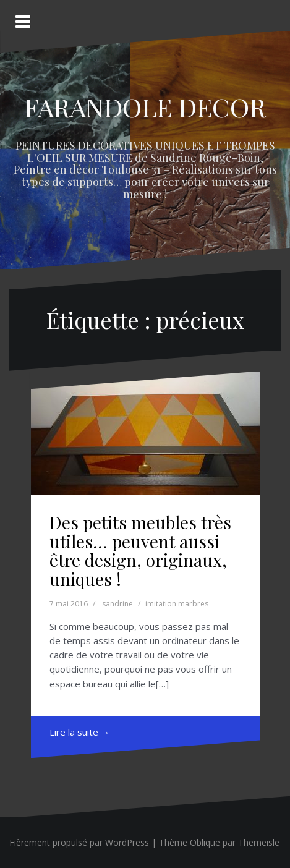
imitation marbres (177, 604)
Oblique (205, 842)
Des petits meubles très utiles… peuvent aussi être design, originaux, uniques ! (140, 551)
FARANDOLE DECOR (145, 107)
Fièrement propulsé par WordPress (79, 842)
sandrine (117, 604)
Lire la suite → (80, 732)
